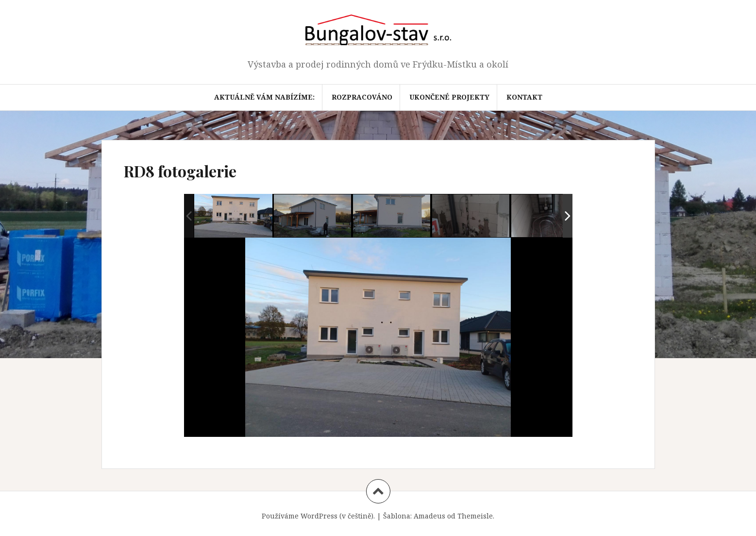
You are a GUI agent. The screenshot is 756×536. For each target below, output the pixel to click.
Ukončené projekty (449, 97)
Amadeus (429, 516)
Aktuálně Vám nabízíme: (264, 97)
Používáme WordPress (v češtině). (318, 516)
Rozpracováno (362, 97)
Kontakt (524, 97)
